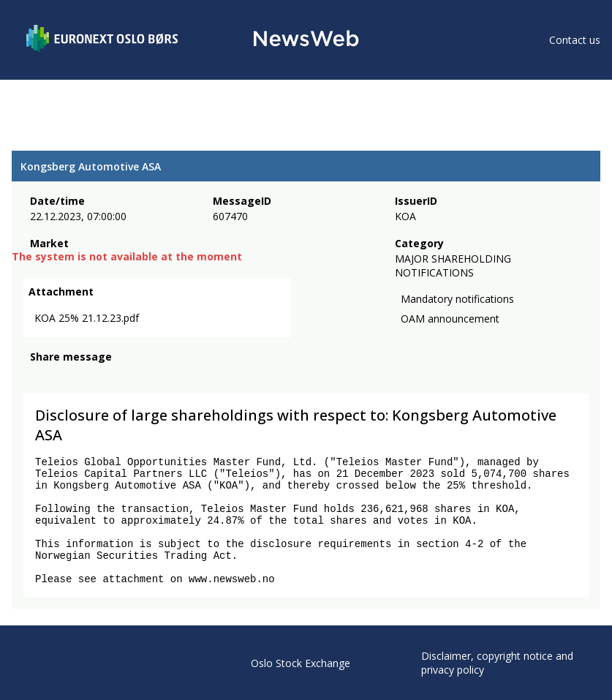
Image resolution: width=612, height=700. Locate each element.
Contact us (575, 40)
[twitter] (61, 377)
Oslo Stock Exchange (301, 663)
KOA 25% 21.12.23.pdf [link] (87, 318)
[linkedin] (88, 377)
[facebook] (38, 377)
